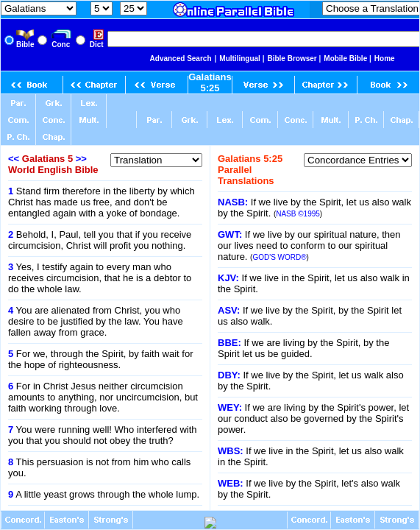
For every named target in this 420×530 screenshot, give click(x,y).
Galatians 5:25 (210, 82)
